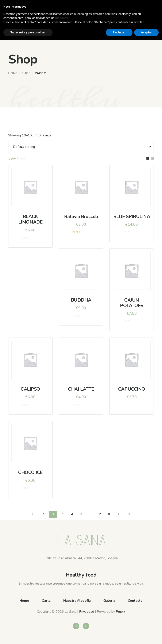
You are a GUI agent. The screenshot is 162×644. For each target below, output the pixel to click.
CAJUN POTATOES (132, 303)
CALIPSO (30, 389)
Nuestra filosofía (77, 601)
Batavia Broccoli (81, 217)
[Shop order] (80, 147)
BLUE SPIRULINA (132, 217)
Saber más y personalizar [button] (28, 636)
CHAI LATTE (81, 389)
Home (13, 73)
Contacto (135, 601)
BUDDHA (81, 300)
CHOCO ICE (30, 472)
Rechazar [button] (119, 636)
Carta (46, 601)
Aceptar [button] (146, 636)
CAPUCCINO (132, 389)
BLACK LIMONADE (30, 219)
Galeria (109, 601)
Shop (26, 73)
